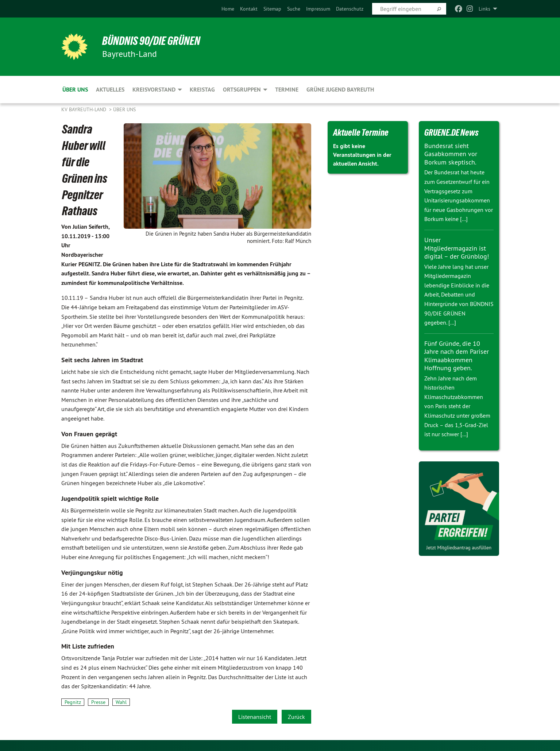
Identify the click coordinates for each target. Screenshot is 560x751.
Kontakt (249, 9)
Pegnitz (73, 702)
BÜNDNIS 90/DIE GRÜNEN (151, 41)
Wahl (121, 702)
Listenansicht (255, 717)
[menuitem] (228, 9)
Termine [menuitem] (287, 90)
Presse (98, 702)
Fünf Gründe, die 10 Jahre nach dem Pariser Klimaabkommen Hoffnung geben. (457, 356)
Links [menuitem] (484, 9)
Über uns (124, 109)
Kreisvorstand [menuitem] (154, 90)
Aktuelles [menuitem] (110, 90)
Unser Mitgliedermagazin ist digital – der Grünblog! (457, 248)
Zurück (296, 717)
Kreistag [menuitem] (202, 90)
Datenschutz (350, 9)
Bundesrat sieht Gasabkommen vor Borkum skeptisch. (451, 154)
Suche (294, 9)
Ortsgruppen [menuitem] (242, 90)
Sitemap (272, 9)
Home (228, 9)
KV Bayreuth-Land (84, 109)
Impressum (318, 9)
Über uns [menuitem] (75, 90)
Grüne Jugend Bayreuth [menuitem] (340, 90)
